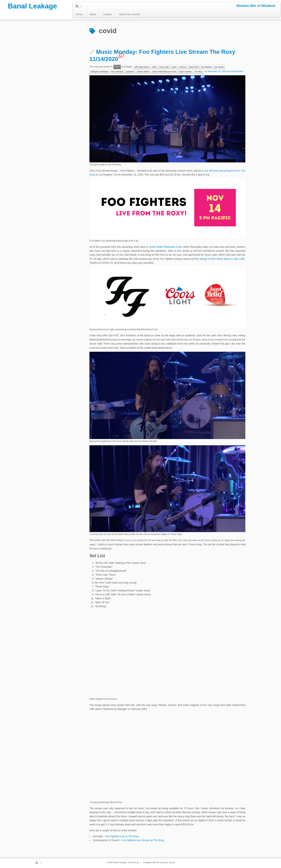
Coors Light (164, 67)
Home (79, 14)
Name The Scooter (129, 14)
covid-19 (182, 67)
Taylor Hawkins (185, 72)
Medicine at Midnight (99, 72)
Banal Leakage (32, 6)
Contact (108, 14)
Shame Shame (143, 72)
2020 (154, 67)
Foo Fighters (207, 67)
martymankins (237, 72)
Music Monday (117, 72)
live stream (219, 67)
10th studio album (142, 67)
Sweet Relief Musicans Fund (164, 72)
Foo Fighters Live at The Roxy (122, 836)
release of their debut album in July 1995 (222, 259)
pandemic (130, 72)
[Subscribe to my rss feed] (78, 6)
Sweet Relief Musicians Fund (165, 247)
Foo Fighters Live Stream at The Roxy (143, 840)
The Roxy (199, 72)
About (93, 14)
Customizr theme (167, 862)
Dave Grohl (194, 67)
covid (174, 67)
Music (117, 67)
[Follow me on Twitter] (83, 6)
